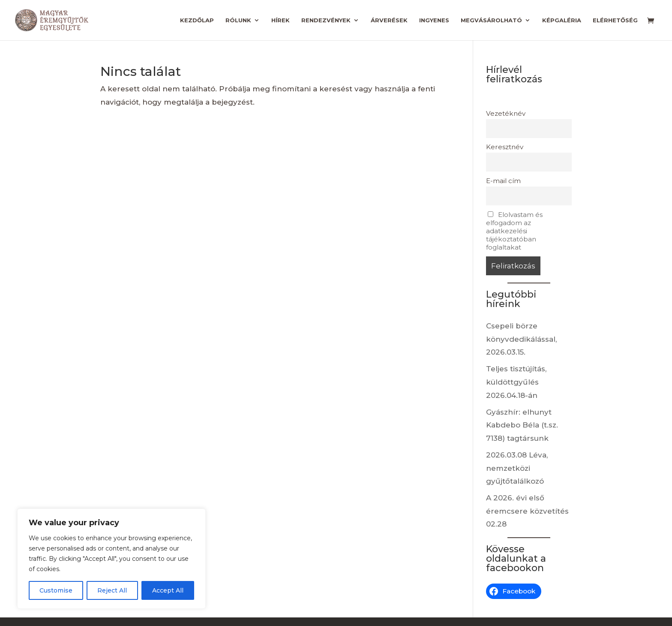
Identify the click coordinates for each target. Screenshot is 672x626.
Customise (56, 590)
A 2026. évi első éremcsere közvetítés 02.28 (527, 511)
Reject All (112, 590)
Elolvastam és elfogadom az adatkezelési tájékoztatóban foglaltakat (514, 231)
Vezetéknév (506, 113)
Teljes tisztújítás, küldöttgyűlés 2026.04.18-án (516, 382)
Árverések (389, 20)
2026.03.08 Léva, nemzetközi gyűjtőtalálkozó (517, 468)
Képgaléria (562, 20)
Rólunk (238, 20)
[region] (111, 559)
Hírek (280, 20)
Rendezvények (326, 20)
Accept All (168, 590)
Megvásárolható (491, 20)
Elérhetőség (615, 20)
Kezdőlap (197, 20)
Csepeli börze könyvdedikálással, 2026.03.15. (521, 339)
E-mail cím (503, 181)
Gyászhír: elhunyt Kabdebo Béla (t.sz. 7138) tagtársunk (522, 425)
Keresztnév (505, 147)
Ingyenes (434, 20)
